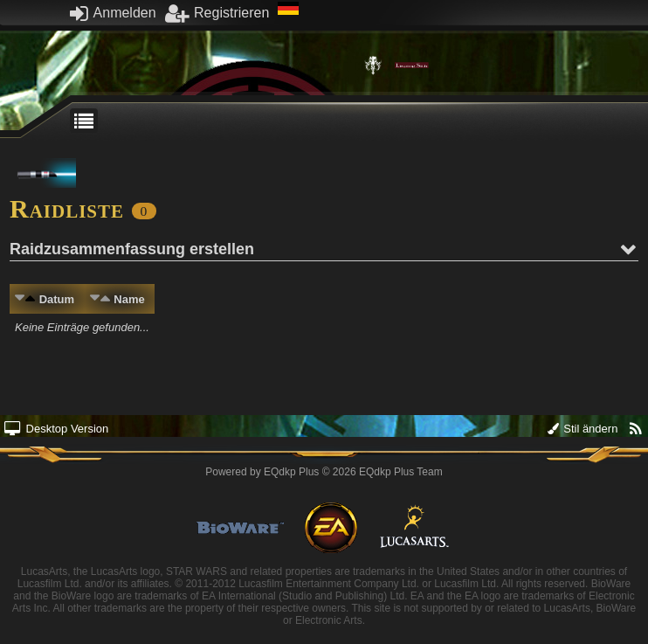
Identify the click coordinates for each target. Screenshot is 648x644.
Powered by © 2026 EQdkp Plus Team (324, 472)
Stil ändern (583, 429)
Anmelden (113, 13)
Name (129, 299)
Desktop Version (56, 429)
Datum (57, 299)
